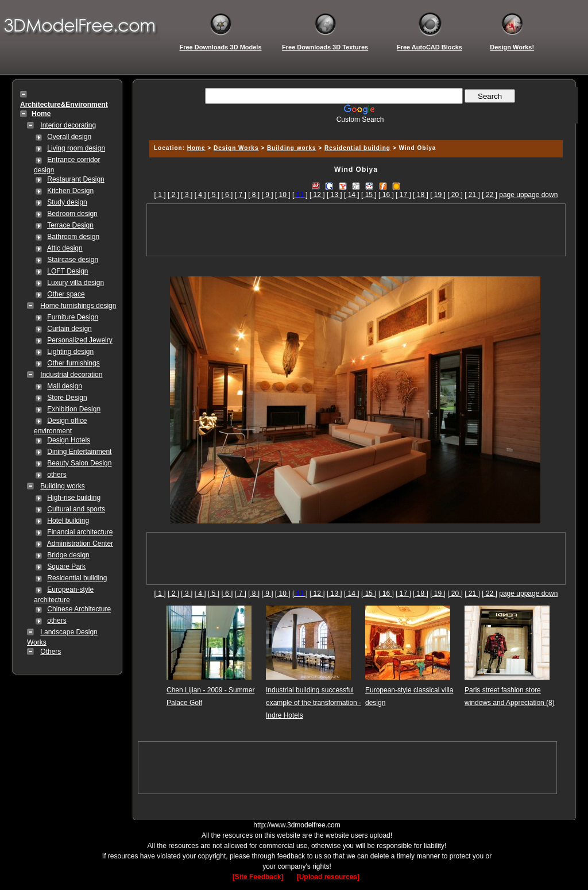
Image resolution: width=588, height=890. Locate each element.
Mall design (65, 386)
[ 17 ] (403, 195)
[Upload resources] (329, 877)
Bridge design (68, 555)
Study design (67, 202)
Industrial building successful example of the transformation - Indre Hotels (314, 703)
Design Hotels (69, 440)
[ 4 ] (200, 195)
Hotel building (68, 521)
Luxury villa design (76, 283)
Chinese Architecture (79, 609)
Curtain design (69, 329)
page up (511, 195)
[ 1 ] (160, 195)
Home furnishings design (78, 306)
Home (196, 148)
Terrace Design (70, 225)
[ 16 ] (386, 195)
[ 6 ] (227, 195)
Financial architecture (80, 532)
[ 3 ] (187, 195)
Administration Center (80, 544)
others (57, 475)
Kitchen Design (70, 191)
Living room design (76, 148)
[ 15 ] (369, 195)
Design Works (236, 148)
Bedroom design (72, 214)
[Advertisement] (354, 128)
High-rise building (74, 498)
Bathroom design (73, 237)
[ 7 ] (241, 195)
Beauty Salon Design (79, 463)
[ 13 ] (334, 195)
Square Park (66, 567)
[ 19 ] (438, 195)
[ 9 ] (267, 195)
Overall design (69, 137)
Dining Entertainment (79, 452)
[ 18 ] (421, 195)
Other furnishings (73, 363)
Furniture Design (73, 317)
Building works (62, 486)
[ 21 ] (472, 195)
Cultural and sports (76, 509)
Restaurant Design (76, 179)
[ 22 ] (490, 195)
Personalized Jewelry (80, 340)
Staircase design (73, 260)
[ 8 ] (254, 195)
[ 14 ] (352, 195)
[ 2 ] (173, 195)
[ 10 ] (283, 195)
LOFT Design (67, 271)
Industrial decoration (71, 375)
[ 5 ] (214, 195)
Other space (66, 294)
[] (300, 195)
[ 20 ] (455, 195)
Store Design (67, 398)
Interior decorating (68, 125)
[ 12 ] (317, 195)
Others (51, 652)
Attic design (65, 248)
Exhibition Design (74, 409)
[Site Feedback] (258, 877)
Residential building (77, 578)
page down (541, 195)
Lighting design (70, 352)
